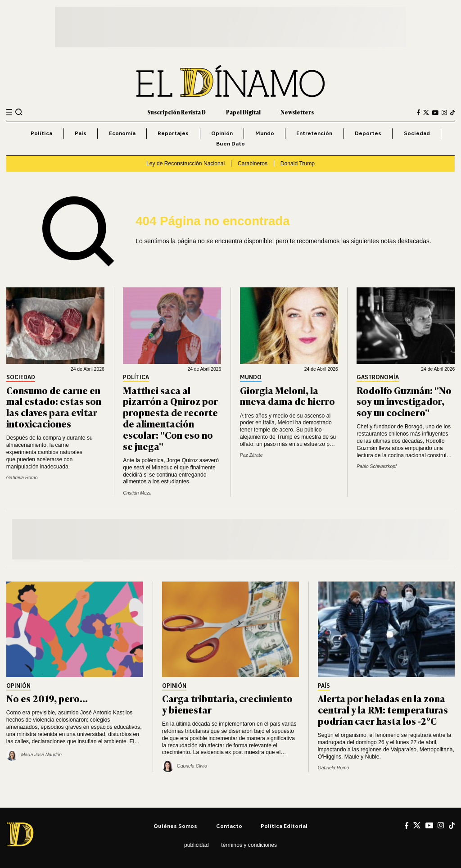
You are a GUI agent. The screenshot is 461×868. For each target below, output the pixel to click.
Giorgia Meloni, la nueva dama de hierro (287, 395)
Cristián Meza (137, 493)
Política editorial (284, 826)
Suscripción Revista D (176, 112)
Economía (122, 133)
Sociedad (417, 133)
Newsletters (297, 112)
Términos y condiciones (249, 845)
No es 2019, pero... (47, 698)
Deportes (368, 133)
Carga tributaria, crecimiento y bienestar (227, 704)
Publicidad (197, 845)
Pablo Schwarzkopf (377, 466)
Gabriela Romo (22, 478)
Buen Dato (230, 143)
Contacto (229, 826)
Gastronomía (378, 378)
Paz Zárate (251, 455)
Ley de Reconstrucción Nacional (185, 164)
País (81, 133)
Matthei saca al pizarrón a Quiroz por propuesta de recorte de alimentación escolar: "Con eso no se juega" (170, 418)
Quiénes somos (175, 826)
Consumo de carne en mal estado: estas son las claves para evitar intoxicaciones (54, 407)
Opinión (222, 133)
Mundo (265, 133)
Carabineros (253, 164)
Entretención (314, 133)
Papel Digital (243, 112)
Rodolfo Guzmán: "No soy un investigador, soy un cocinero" (404, 401)
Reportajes (173, 133)
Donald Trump (298, 164)
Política (41, 133)
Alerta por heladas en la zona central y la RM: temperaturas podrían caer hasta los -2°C (383, 709)
